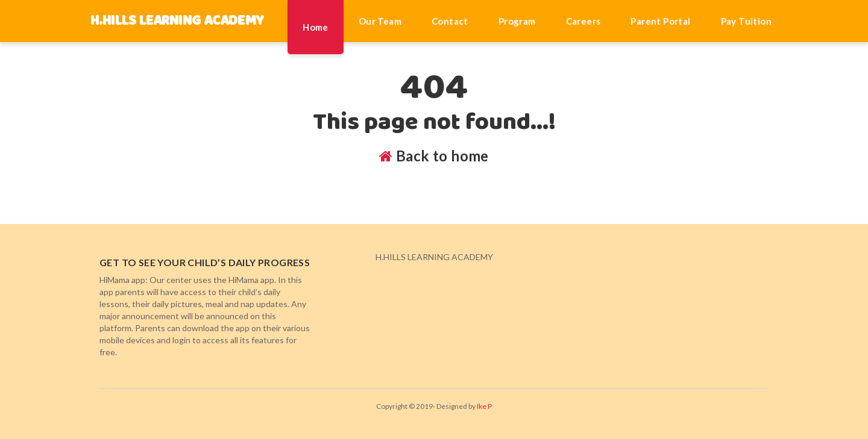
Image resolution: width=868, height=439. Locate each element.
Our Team (380, 21)
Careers (583, 21)
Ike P (484, 406)
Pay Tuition (746, 21)
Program (517, 21)
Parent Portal (660, 21)
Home (316, 27)
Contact (450, 21)
